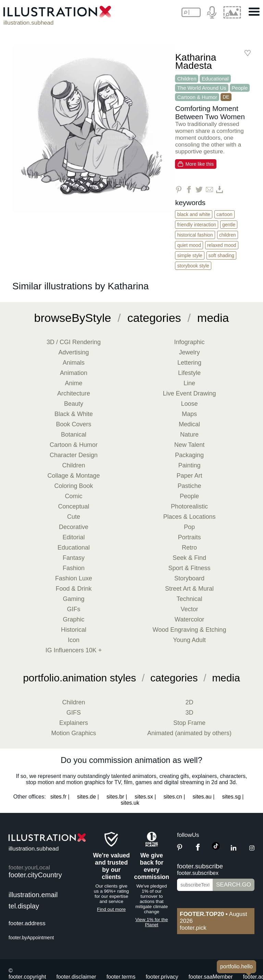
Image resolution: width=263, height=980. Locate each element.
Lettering (189, 363)
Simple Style (190, 255)
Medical (189, 424)
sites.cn (173, 797)
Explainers (74, 723)
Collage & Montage (73, 476)
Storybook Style (193, 266)
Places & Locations (189, 517)
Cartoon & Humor (197, 97)
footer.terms (121, 977)
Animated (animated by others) (189, 733)
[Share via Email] (209, 190)
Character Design (74, 455)
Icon (74, 640)
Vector (189, 609)
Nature (189, 435)
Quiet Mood (189, 245)
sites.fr (58, 797)
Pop (189, 527)
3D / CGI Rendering (74, 342)
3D (189, 713)
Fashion (74, 568)
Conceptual (73, 506)
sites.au (202, 797)
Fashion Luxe (74, 578)
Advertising (73, 352)
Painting (189, 465)
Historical (74, 630)
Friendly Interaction (197, 225)
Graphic (73, 619)
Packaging (189, 455)
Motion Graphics (73, 733)
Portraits (189, 537)
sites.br (115, 797)
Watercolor (189, 619)
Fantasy (74, 558)
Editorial (73, 537)
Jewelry (189, 352)
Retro (189, 548)
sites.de (86, 797)
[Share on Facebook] (189, 190)
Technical (189, 599)
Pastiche (189, 486)
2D (189, 702)
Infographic (189, 342)
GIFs (74, 609)
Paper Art (189, 476)
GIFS (74, 713)
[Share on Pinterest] (179, 190)
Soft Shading (222, 255)
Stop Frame (189, 723)
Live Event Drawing (189, 393)
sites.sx (144, 797)
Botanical (74, 435)
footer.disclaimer (76, 977)
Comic (73, 496)
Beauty (74, 404)
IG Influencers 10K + (74, 650)
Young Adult (189, 640)
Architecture (74, 393)
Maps (189, 414)
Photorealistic (189, 506)
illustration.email (33, 895)
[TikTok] (216, 848)
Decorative (74, 527)
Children (187, 79)
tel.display (24, 906)
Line (189, 383)
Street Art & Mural (189, 589)
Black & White (74, 414)
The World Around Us (202, 88)
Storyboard (189, 578)
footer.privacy (162, 977)
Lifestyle (189, 373)
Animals (74, 363)
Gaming (73, 599)
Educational (215, 79)
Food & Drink (73, 589)
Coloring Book (73, 486)
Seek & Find (189, 558)
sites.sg (231, 797)
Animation (74, 373)
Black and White (194, 214)
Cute (74, 517)
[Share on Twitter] (199, 190)
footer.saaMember (211, 977)
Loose (189, 404)
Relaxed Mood (222, 245)
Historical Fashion (195, 235)
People (240, 88)
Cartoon (224, 214)
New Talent (190, 445)
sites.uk (130, 803)
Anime (73, 383)
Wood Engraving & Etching (190, 630)
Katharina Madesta (196, 61)
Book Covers (73, 424)
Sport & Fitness (189, 568)
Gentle (229, 225)
